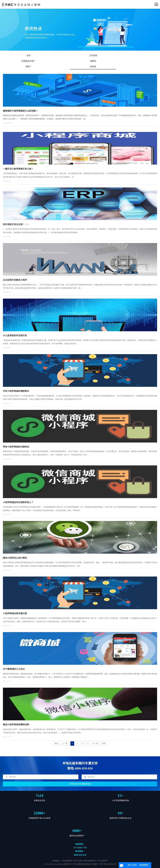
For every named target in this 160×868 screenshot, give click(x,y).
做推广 (29, 67)
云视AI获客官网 (89, 861)
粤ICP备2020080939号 (108, 864)
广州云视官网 (102, 861)
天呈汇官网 (78, 861)
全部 (29, 55)
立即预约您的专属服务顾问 (80, 784)
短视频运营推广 (29, 61)
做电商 (93, 67)
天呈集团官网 (67, 861)
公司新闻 (93, 55)
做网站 (93, 61)
